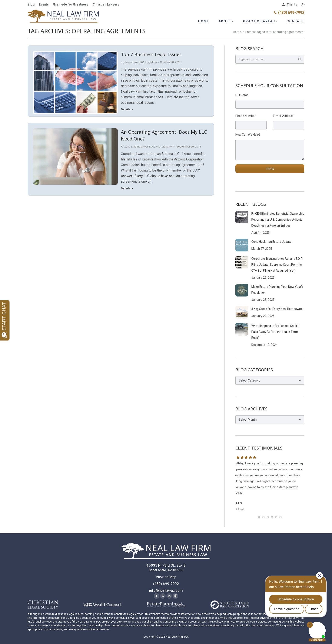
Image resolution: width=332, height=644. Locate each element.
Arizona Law (128, 147)
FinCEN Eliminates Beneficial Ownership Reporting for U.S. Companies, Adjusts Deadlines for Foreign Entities (278, 220)
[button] (259, 517)
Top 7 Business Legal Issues (151, 54)
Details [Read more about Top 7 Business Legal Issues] (126, 109)
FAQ (142, 62)
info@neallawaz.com (166, 590)
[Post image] (242, 217)
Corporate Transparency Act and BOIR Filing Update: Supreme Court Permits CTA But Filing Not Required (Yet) (277, 265)
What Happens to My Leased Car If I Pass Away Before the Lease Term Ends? (275, 332)
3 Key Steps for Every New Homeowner (278, 309)
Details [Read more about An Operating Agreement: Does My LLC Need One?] (126, 188)
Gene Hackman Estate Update (271, 242)
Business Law (129, 62)
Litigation (151, 62)
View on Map (166, 577)
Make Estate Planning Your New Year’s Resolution (277, 290)
